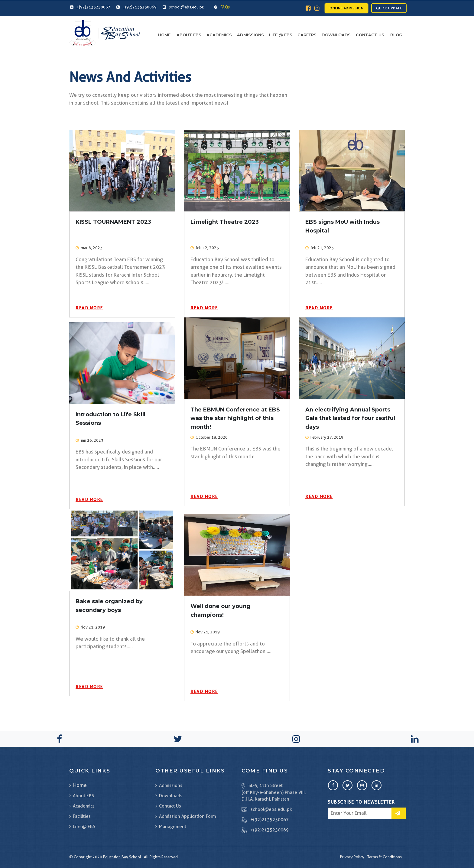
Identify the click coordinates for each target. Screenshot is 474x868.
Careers (307, 35)
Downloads (336, 35)
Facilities (80, 816)
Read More (89, 308)
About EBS (189, 35)
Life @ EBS (281, 35)
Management (171, 827)
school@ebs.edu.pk (271, 809)
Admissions (250, 35)
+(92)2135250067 (269, 820)
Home (164, 35)
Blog (396, 35)
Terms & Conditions (385, 857)
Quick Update (389, 8)
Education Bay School (122, 857)
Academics (219, 35)
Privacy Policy (352, 857)
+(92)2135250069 (269, 830)
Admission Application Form (186, 816)
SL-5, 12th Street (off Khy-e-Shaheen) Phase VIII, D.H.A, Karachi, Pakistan (274, 792)
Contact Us (370, 35)
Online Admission (346, 8)
